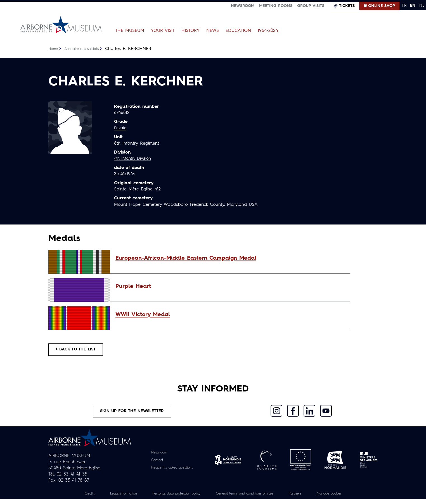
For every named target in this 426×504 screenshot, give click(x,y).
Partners (305, 498)
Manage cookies (343, 498)
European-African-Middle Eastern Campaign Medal (186, 258)
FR (404, 6)
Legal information (111, 498)
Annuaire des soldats (85, 49)
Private (121, 128)
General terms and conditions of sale (248, 498)
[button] (230, 258)
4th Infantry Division (135, 159)
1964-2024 (268, 31)
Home (54, 49)
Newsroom (243, 6)
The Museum (130, 31)
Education (238, 31)
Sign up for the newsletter (132, 415)
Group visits (311, 6)
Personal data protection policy (171, 498)
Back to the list (79, 351)
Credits (74, 498)
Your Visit (163, 31)
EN (413, 6)
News (213, 31)
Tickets (347, 6)
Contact (155, 464)
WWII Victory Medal (143, 315)
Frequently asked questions (172, 472)
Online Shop (382, 6)
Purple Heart (133, 286)
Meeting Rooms (276, 6)
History (190, 31)
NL (422, 6)
